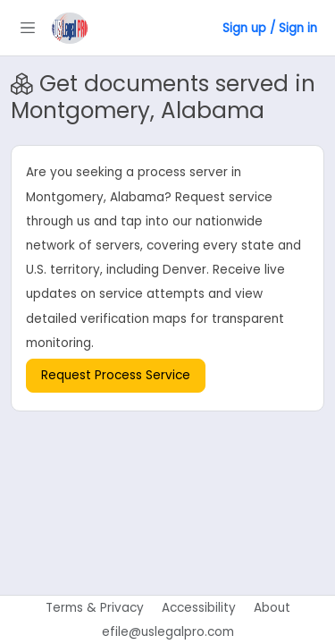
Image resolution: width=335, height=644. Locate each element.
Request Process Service (116, 375)
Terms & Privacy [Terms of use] (95, 608)
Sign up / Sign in (270, 28)
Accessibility (199, 608)
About (272, 608)
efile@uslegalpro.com (168, 632)
